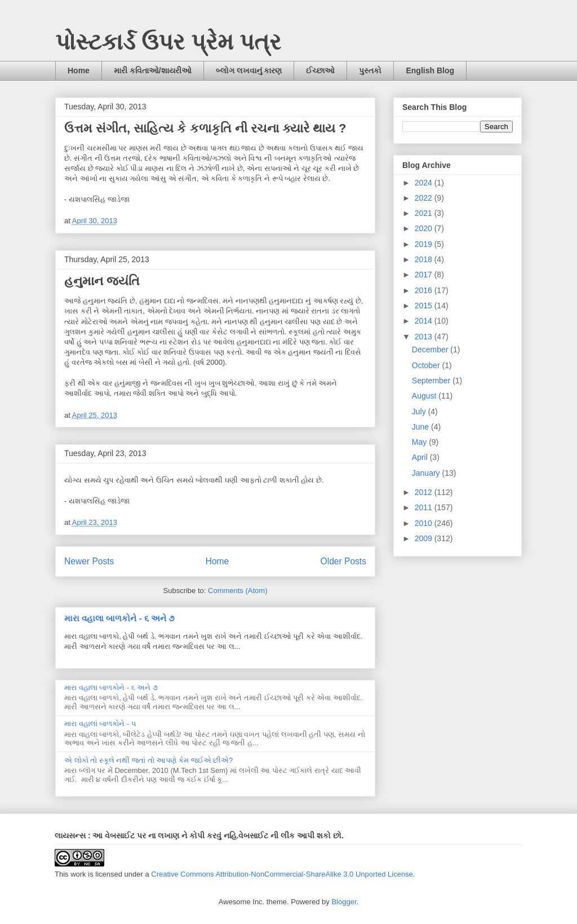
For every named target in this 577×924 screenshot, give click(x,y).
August (425, 396)
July (420, 412)
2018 (425, 259)
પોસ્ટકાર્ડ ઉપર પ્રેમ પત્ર (168, 42)
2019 (425, 244)
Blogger (344, 902)
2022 (425, 198)
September (432, 381)
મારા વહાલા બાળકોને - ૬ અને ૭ (119, 618)
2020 (425, 228)
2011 (425, 507)
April (421, 457)
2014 (425, 321)
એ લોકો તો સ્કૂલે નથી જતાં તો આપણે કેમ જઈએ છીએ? (148, 760)
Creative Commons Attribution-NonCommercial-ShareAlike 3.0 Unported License (282, 874)
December (431, 350)
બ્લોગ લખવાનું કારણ (249, 70)
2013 (425, 337)
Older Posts (343, 561)
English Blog (430, 70)
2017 (425, 275)
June (421, 427)
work (78, 874)
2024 (425, 183)
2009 (425, 538)
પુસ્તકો (370, 70)
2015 (425, 306)
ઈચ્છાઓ (320, 70)
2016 (425, 290)
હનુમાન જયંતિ (102, 281)
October (427, 365)
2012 (425, 492)
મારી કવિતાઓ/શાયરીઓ (153, 70)
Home (79, 70)
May (420, 442)
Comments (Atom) (238, 591)
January (427, 473)
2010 (425, 523)
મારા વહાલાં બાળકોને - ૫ (100, 724)
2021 (425, 213)
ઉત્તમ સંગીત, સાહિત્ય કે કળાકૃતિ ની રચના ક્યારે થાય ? (205, 128)
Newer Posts (89, 561)
